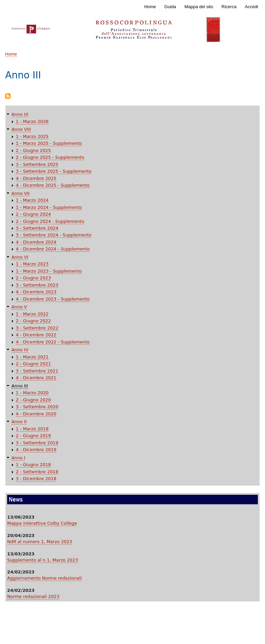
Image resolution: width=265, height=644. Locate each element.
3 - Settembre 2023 (37, 285)
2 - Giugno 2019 (34, 436)
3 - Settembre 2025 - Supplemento (54, 171)
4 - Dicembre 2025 (36, 178)
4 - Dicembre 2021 (36, 378)
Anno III (20, 386)
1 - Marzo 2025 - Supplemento (49, 143)
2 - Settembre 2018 (37, 472)
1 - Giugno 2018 (34, 465)
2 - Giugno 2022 (34, 321)
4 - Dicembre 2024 (36, 242)
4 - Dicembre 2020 (36, 414)
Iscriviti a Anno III (8, 97)
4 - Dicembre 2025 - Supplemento (53, 185)
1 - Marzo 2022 (32, 314)
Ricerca (229, 7)
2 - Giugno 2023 (34, 278)
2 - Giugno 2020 (34, 400)
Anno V (19, 307)
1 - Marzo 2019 (32, 429)
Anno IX (20, 114)
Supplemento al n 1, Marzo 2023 (43, 560)
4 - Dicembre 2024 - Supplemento (53, 249)
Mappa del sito (199, 7)
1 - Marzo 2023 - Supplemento (49, 271)
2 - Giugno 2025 (34, 150)
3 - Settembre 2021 (37, 371)
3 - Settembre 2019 (37, 443)
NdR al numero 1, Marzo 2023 (40, 542)
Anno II (19, 422)
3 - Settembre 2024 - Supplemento (54, 235)
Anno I (19, 458)
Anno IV (20, 350)
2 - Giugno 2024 (34, 214)
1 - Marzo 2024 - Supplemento (49, 207)
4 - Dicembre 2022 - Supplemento (53, 342)
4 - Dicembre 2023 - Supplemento (53, 299)
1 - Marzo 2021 (32, 357)
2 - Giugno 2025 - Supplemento (50, 157)
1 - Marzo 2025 (32, 136)
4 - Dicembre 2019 (36, 450)
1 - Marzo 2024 (32, 200)
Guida (170, 7)
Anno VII (21, 193)
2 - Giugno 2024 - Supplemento (50, 221)
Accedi (252, 7)
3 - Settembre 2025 (37, 164)
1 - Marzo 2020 (32, 393)
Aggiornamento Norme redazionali (44, 578)
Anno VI (20, 257)
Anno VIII (21, 129)
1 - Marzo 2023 (32, 264)
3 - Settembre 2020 (37, 407)
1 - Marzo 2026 (32, 121)
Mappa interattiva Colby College (42, 523)
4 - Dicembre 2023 (36, 292)
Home (150, 7)
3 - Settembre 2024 (37, 228)
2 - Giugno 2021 (34, 364)
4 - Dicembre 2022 (36, 335)
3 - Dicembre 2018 (36, 479)
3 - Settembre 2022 (37, 328)
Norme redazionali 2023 (33, 596)
